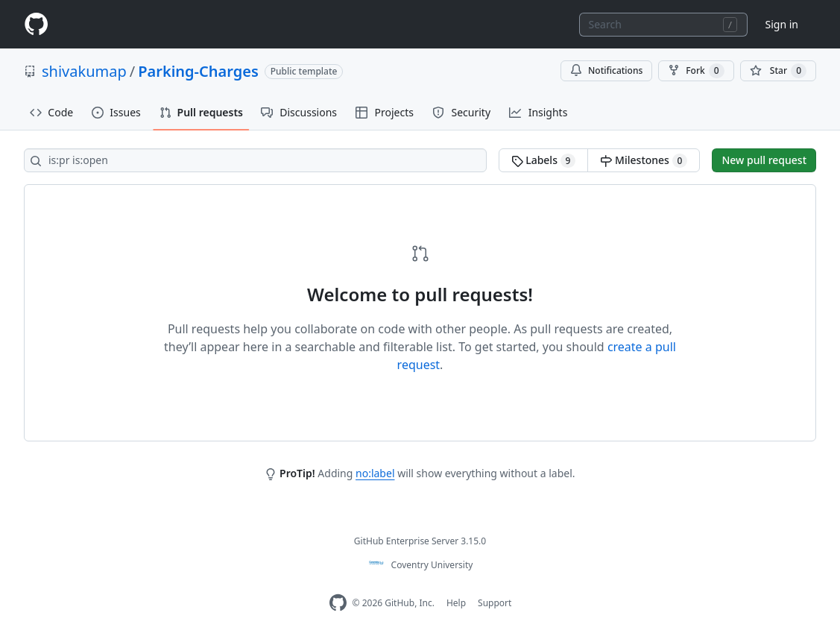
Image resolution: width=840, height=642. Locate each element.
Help (456, 603)
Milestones (644, 160)
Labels (544, 160)
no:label (375, 473)
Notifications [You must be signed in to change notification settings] (606, 70)
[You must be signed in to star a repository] (778, 71)
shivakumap (84, 71)
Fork (696, 71)
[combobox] (663, 25)
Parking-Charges (198, 71)
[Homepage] (36, 24)
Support (495, 603)
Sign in (782, 24)
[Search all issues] (255, 160)
